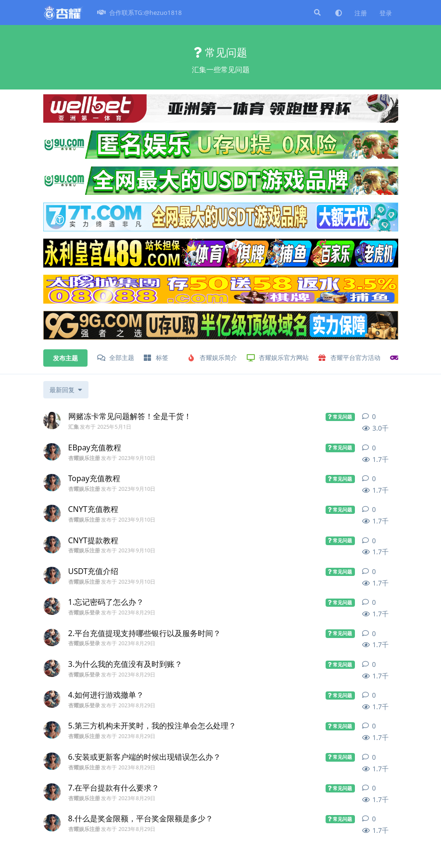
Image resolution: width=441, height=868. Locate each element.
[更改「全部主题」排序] (66, 390)
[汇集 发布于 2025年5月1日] (52, 421)
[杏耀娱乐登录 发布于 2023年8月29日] (52, 606)
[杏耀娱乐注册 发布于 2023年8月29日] (52, 730)
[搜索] (316, 13)
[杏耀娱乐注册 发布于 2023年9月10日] (52, 452)
